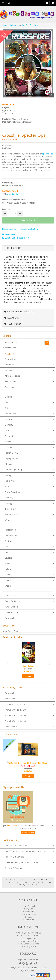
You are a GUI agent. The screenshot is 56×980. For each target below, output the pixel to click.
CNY (7, 552)
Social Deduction (12, 492)
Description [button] (14, 248)
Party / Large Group (14, 470)
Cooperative (10, 414)
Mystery (8, 464)
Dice (7, 430)
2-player (8, 397)
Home (5, 25)
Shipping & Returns (13, 868)
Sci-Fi (7, 486)
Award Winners (12, 607)
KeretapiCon (10, 530)
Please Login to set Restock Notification (20, 229)
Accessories (10, 387)
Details (28, 676)
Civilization (10, 541)
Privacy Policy (30, 946)
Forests (8, 563)
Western (9, 520)
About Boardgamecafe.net (30, 933)
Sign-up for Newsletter (28, 959)
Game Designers (12, 601)
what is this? (13, 194)
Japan (7, 575)
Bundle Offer (10, 381)
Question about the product (16, 238)
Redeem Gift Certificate (15, 857)
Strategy (9, 503)
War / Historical (12, 514)
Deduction (9, 419)
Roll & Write (10, 481)
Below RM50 (11, 699)
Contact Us (30, 920)
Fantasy (8, 447)
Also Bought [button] (13, 318)
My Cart (30, 909)
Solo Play (9, 498)
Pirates (8, 580)
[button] (7, 662)
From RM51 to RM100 (15, 704)
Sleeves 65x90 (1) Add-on (13, 200)
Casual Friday (11, 535)
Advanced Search (10, 347)
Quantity (6, 209)
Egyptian (9, 558)
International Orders (30, 941)
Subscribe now (28, 833)
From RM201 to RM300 (15, 715)
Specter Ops (48, 154)
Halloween (10, 569)
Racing (8, 475)
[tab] (28, 248)
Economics (10, 436)
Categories (15, 25)
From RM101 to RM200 (15, 710)
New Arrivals (10, 359)
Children (8, 408)
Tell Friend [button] (13, 324)
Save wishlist (9, 234)
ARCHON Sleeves (13, 376)
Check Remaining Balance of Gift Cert (21, 862)
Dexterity (9, 425)
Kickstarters (10, 370)
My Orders (30, 911)
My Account (30, 906)
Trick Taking (10, 509)
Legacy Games (11, 458)
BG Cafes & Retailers (30, 944)
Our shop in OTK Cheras (30, 936)
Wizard (8, 586)
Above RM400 (11, 727)
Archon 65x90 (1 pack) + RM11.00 (22, 203)
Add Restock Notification (16, 846)
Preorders (9, 365)
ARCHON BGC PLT (36, 968)
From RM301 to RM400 (15, 721)
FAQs (30, 917)
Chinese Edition (12, 612)
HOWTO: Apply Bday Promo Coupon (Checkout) (26, 851)
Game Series (10, 596)
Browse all (10, 618)
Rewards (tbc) (30, 914)
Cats (7, 547)
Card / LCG (10, 402)
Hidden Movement (13, 453)
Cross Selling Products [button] (20, 312)
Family (8, 442)
